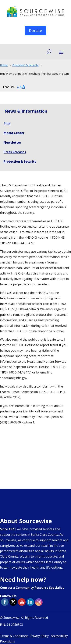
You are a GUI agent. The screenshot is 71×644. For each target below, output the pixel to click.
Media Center (14, 133)
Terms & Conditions (14, 636)
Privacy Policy (39, 636)
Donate (35, 30)
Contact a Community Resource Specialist (32, 588)
